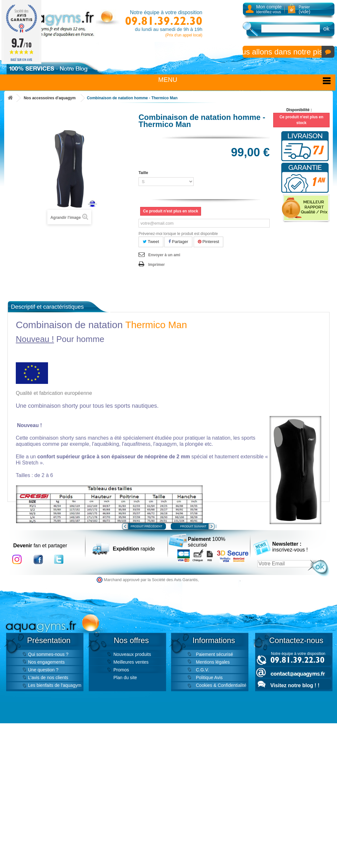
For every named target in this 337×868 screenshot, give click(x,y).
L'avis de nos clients (48, 678)
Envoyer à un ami (164, 255)
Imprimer (156, 265)
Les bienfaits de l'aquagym (55, 685)
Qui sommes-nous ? (48, 654)
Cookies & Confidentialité (221, 685)
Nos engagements (46, 662)
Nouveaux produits (132, 654)
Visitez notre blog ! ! (295, 685)
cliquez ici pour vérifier (220, 580)
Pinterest (209, 242)
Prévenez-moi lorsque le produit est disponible (178, 234)
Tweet (151, 242)
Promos (121, 670)
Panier (304, 10)
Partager (178, 242)
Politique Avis (209, 678)
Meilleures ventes (131, 662)
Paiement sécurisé (214, 654)
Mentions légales (213, 662)
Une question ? (43, 670)
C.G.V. (202, 670)
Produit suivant (193, 526)
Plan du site (125, 678)
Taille (144, 173)
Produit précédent (147, 526)
